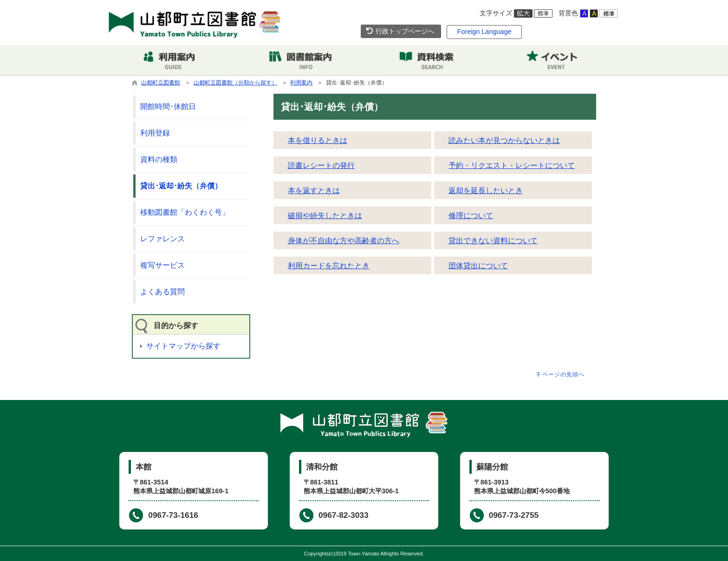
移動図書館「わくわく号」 (185, 212)
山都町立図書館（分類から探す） (235, 83)
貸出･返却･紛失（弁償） (181, 186)
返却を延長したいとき (486, 190)
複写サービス (162, 265)
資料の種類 (159, 159)
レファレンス (162, 239)
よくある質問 (162, 292)
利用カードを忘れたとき (329, 266)
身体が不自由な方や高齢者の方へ (344, 241)
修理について (471, 216)
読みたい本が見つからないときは (504, 140)
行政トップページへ (400, 31)
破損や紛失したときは (325, 216)
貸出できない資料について (493, 241)
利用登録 (155, 133)
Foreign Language (484, 32)
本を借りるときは (318, 140)
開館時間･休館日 (168, 106)
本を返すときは (314, 190)
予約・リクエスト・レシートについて (512, 165)
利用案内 (301, 83)
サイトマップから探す (183, 346)
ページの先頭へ (563, 374)
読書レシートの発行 (321, 165)
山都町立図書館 (161, 83)
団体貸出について (478, 266)
